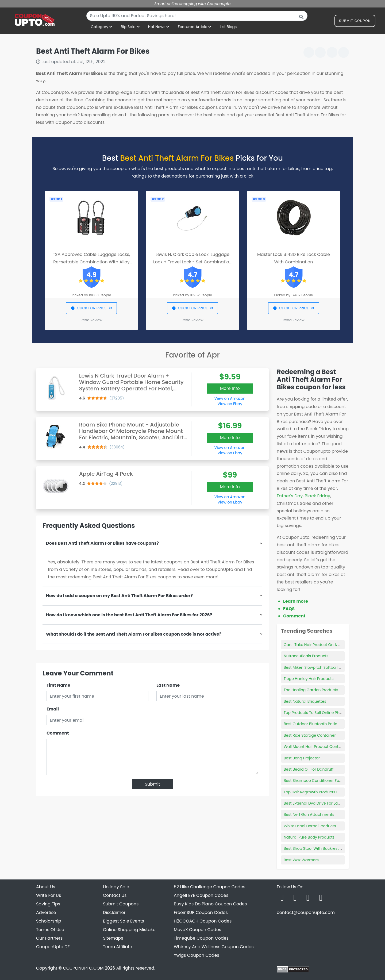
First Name (58, 685)
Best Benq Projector (302, 758)
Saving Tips (48, 904)
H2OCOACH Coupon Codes (203, 921)
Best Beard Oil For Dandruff (309, 769)
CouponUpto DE (53, 947)
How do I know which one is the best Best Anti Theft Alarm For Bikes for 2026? (129, 615)
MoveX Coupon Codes (197, 930)
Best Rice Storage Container (310, 735)
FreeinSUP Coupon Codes (201, 912)
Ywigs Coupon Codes (197, 955)
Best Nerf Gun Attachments (309, 814)
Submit (153, 784)
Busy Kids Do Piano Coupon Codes (210, 904)
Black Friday (317, 496)
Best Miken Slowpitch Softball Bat (314, 667)
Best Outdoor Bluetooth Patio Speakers (319, 724)
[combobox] (197, 16)
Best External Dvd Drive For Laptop (315, 803)
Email (53, 709)
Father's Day (290, 496)
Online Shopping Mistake (129, 930)
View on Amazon (230, 398)
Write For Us (49, 895)
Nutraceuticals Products (306, 656)
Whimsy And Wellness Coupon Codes (214, 947)
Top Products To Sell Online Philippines (319, 713)
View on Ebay (230, 404)
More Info (230, 388)
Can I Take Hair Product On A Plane (316, 645)
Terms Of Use (50, 930)
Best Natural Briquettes (305, 701)
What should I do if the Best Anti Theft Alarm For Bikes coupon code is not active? (134, 634)
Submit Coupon (355, 22)
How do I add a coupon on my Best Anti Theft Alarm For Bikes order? (119, 596)
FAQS (289, 609)
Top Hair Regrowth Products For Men (317, 792)
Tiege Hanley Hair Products (309, 679)
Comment (58, 733)
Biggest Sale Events (124, 921)
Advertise (46, 912)
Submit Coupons (121, 904)
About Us (46, 887)
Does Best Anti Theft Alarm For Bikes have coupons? (102, 543)
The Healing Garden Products (311, 690)
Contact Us (115, 895)
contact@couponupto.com (306, 912)
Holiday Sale (116, 887)
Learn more (296, 601)
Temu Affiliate (118, 947)
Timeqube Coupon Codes (201, 938)
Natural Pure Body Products (309, 837)
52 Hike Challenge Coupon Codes (210, 887)
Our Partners (49, 938)
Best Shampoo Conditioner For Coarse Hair (324, 781)
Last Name (168, 685)
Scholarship (49, 921)
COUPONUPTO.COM (83, 968)
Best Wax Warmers (301, 860)
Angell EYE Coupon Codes (201, 895)
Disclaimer (114, 912)
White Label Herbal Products (310, 826)
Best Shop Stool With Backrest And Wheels (323, 848)
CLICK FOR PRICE (91, 308)
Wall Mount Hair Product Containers (317, 747)
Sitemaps (113, 938)
